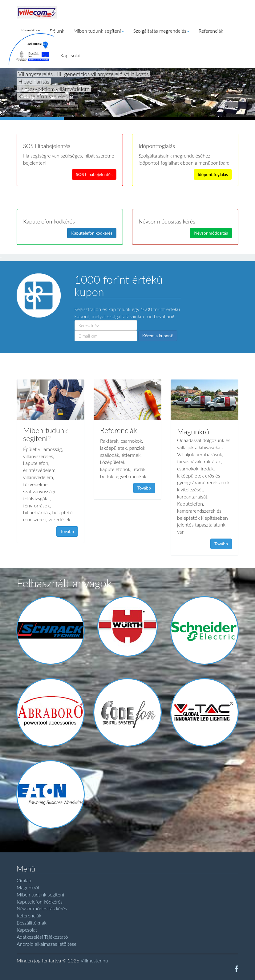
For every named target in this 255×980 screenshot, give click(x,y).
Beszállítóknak (32, 923)
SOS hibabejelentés (94, 174)
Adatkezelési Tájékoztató (42, 937)
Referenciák (211, 31)
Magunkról (28, 887)
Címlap (24, 880)
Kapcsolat (71, 55)
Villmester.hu (94, 960)
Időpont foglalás (213, 174)
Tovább (67, 531)
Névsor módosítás (211, 233)
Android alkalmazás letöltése (47, 944)
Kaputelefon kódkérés (92, 233)
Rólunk (57, 31)
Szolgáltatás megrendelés (161, 31)
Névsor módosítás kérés (42, 908)
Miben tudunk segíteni (99, 31)
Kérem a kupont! (158, 336)
